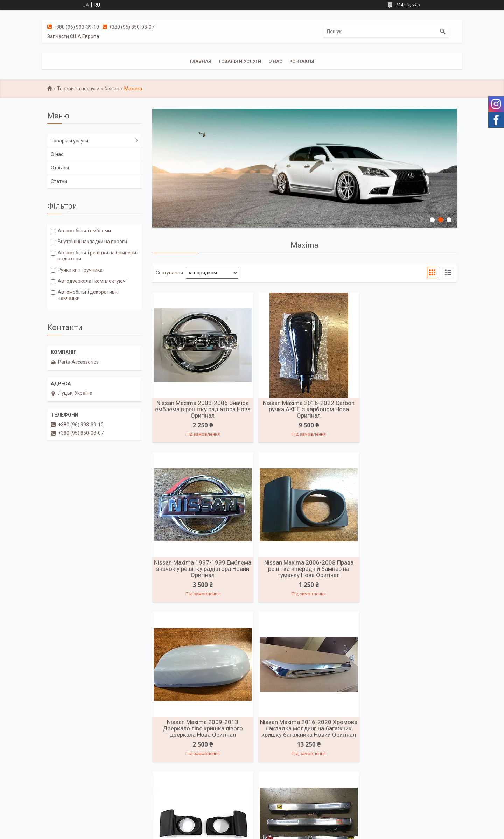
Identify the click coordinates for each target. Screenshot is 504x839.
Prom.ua (286, 826)
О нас (275, 61)
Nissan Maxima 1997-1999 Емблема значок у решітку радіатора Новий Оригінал (408, 409)
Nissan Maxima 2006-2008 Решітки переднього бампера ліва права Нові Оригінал (201, 736)
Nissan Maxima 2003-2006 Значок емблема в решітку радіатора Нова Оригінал (201, 409)
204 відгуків (408, 5)
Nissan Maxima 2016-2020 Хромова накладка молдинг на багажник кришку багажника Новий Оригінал (408, 573)
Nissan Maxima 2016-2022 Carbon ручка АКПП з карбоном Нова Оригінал (304, 409)
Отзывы (60, 168)
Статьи (59, 181)
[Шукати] (443, 32)
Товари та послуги (78, 89)
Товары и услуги (240, 61)
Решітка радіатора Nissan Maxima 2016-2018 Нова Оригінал (408, 733)
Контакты (302, 61)
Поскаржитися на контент (243, 832)
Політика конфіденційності (299, 832)
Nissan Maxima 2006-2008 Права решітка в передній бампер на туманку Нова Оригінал (201, 569)
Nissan (112, 89)
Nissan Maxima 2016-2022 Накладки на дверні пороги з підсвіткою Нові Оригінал (304, 736)
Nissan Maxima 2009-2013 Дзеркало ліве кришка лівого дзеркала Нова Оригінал (304, 569)
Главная (201, 61)
